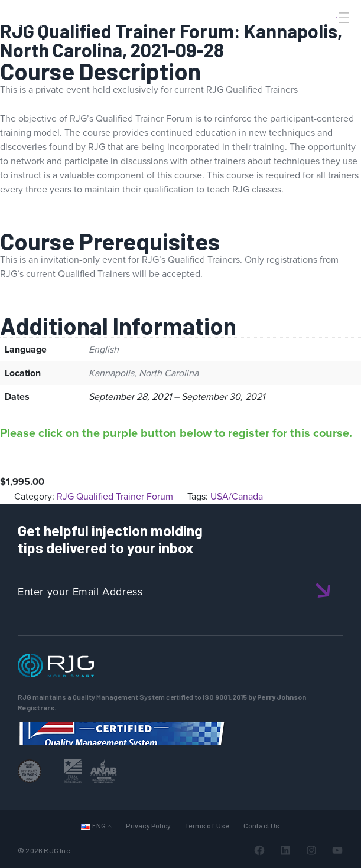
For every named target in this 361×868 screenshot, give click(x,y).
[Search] (327, 37)
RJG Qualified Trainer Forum (115, 496)
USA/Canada (237, 496)
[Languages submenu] (110, 826)
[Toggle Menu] (343, 18)
